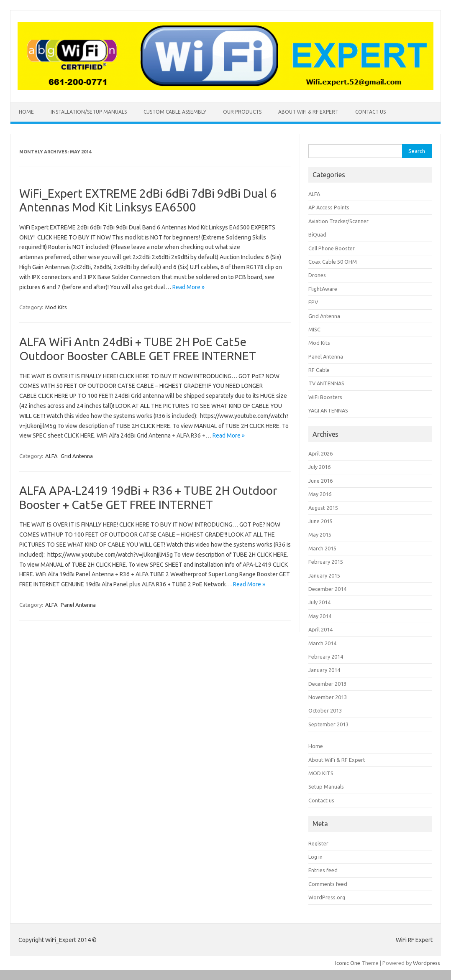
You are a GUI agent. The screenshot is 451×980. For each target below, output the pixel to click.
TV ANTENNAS (326, 383)
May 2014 (320, 616)
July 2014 (319, 602)
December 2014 (327, 589)
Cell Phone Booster (332, 248)
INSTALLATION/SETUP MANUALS (89, 112)
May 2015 (320, 535)
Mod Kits (56, 307)
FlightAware (323, 289)
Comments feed (328, 884)
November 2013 (328, 697)
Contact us (370, 112)
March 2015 (322, 548)
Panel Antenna (78, 605)
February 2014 (326, 657)
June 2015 (320, 521)
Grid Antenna (77, 456)
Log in (315, 857)
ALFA (51, 456)
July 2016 (319, 467)
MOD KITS (321, 773)
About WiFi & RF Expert (308, 112)
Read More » (188, 287)
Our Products (242, 112)
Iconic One (348, 963)
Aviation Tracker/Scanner (338, 221)
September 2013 (328, 724)
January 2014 (324, 670)
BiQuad (317, 234)
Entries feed (323, 870)
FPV (313, 302)
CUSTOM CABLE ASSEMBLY (175, 112)
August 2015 (323, 508)
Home (26, 112)
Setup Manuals (326, 787)
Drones (317, 275)
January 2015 (324, 575)
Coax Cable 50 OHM (333, 262)
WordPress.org (327, 897)
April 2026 (320, 453)
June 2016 (320, 481)
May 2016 (320, 494)
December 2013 (327, 684)
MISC (314, 329)
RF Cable (319, 370)
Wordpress (427, 963)
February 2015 (326, 562)
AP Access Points (329, 207)
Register (318, 843)
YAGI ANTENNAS (328, 410)
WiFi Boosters (325, 397)
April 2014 (320, 629)
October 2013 (325, 710)
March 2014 (322, 643)
